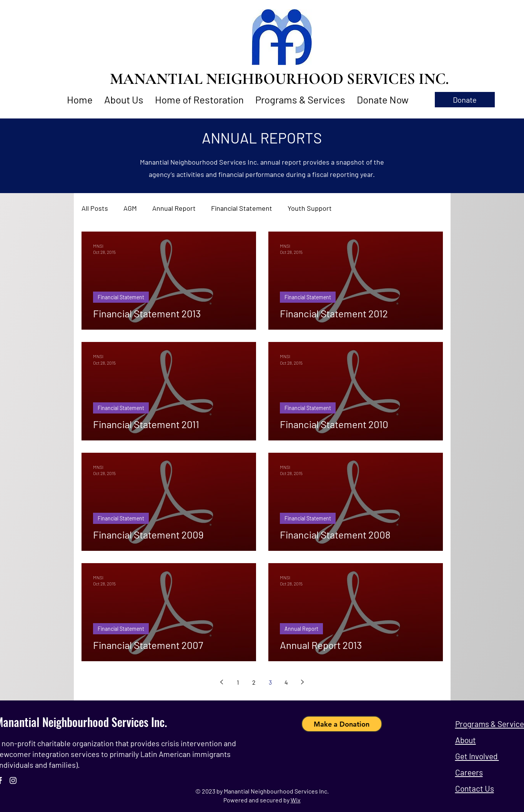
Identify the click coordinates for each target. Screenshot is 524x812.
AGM (130, 208)
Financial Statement (242, 208)
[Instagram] (13, 780)
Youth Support (310, 208)
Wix (296, 800)
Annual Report (174, 208)
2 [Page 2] (254, 682)
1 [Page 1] (238, 682)
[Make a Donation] (342, 724)
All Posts (95, 208)
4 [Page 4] (286, 682)
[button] (465, 100)
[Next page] (303, 682)
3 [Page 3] (270, 682)
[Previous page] (222, 682)
